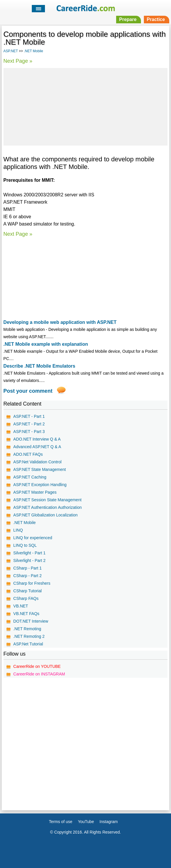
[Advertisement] (85, 106)
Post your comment (28, 391)
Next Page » (18, 61)
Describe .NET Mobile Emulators (39, 366)
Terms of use (61, 822)
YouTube (86, 822)
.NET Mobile (34, 51)
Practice (156, 19)
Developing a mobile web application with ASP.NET (60, 322)
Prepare (128, 19)
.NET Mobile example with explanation (46, 344)
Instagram (109, 822)
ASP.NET (11, 51)
